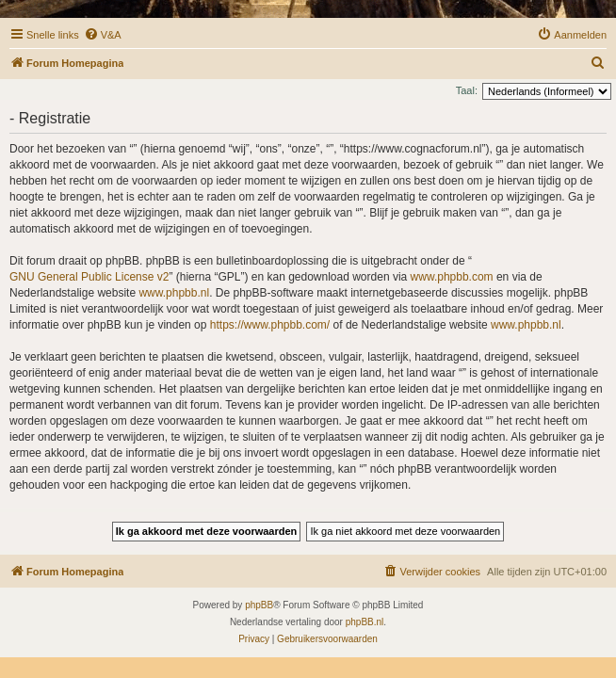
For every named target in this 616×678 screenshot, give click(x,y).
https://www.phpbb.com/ (270, 325)
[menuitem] (103, 35)
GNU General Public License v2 (89, 277)
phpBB (259, 605)
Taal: (467, 90)
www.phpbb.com (452, 277)
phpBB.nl (365, 622)
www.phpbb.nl (174, 293)
